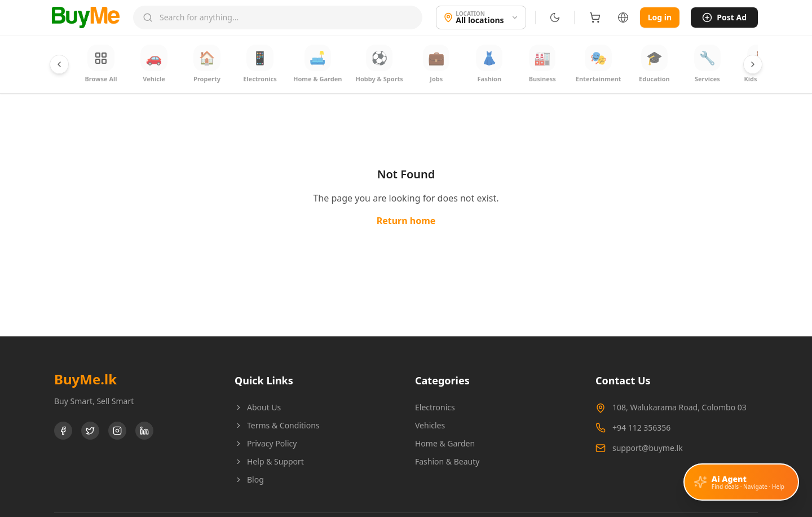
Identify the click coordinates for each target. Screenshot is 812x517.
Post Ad (724, 17)
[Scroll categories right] (753, 64)
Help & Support (269, 462)
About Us (258, 408)
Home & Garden (445, 444)
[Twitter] (90, 431)
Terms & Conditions (277, 426)
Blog (249, 480)
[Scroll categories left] (59, 64)
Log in (659, 17)
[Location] (479, 17)
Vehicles (430, 426)
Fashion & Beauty (447, 462)
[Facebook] (63, 431)
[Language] (621, 17)
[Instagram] (117, 431)
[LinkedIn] (144, 431)
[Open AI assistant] (741, 485)
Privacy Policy (266, 444)
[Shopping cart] (593, 17)
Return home (406, 221)
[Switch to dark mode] (553, 17)
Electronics (435, 408)
